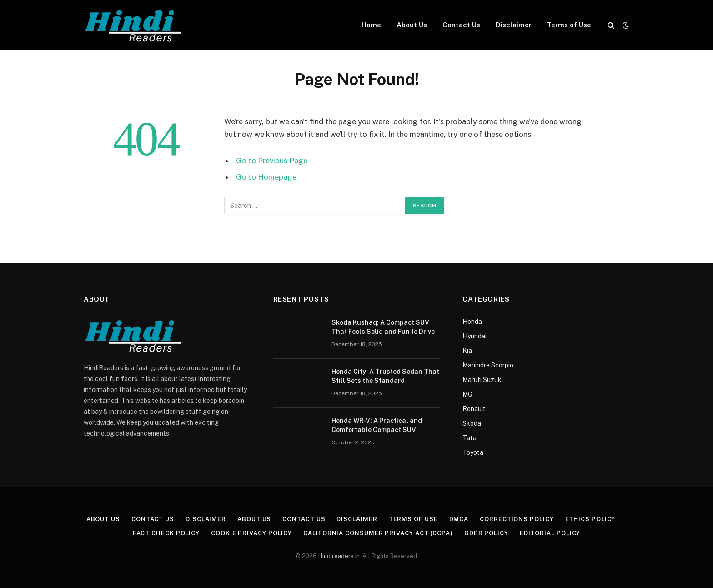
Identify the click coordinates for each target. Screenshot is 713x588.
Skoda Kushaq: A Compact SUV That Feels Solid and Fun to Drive (383, 327)
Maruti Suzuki (483, 380)
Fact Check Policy (166, 533)
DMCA (459, 519)
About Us (412, 25)
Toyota (473, 452)
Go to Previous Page (272, 161)
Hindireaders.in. (340, 556)
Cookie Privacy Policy (251, 533)
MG (467, 394)
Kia (467, 351)
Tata (469, 438)
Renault (474, 409)
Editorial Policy (550, 533)
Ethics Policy (590, 519)
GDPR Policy (486, 533)
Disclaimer (514, 25)
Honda (472, 322)
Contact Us (461, 25)
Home (371, 25)
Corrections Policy (517, 519)
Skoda (472, 423)
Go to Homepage (266, 177)
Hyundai (474, 336)
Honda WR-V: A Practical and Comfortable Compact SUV (377, 425)
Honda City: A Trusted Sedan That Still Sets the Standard (385, 376)
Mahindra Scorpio (488, 365)
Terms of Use (569, 25)
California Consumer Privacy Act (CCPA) (378, 533)
